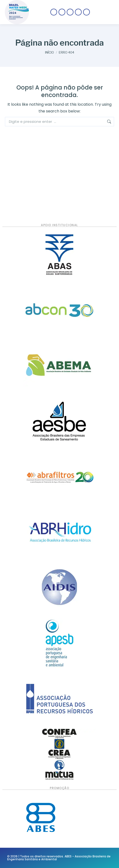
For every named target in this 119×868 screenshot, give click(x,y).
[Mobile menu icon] (104, 12)
